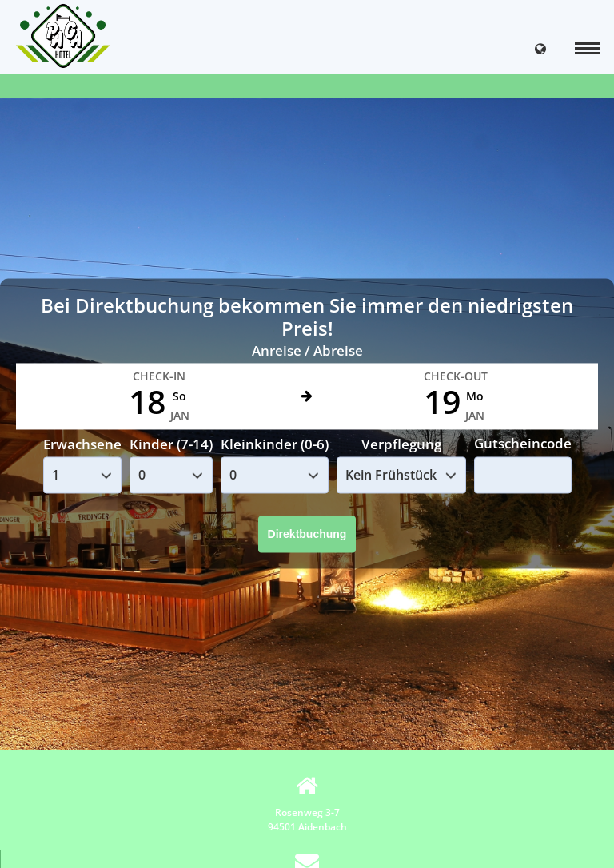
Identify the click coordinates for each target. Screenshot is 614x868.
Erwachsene (82, 444)
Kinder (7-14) (171, 444)
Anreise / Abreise (307, 350)
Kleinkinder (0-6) (275, 444)
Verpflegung (401, 444)
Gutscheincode (523, 444)
